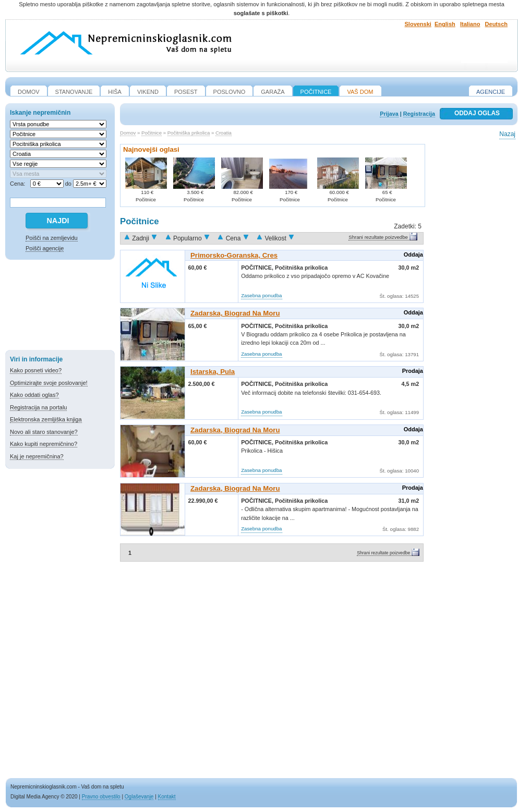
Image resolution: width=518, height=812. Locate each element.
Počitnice (152, 133)
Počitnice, (258, 268)
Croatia (224, 133)
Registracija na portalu (38, 407)
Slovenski (418, 24)
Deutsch (496, 24)
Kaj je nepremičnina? (37, 456)
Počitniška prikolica (189, 133)
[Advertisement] (60, 307)
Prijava (389, 114)
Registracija (419, 114)
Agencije (491, 92)
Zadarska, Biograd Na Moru (235, 313)
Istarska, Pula (213, 372)
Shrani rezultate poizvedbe (378, 237)
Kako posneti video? (36, 370)
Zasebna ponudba (261, 295)
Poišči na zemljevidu (52, 238)
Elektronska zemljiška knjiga (46, 419)
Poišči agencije (45, 248)
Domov (128, 133)
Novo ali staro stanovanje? (44, 432)
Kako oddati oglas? (34, 395)
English (445, 24)
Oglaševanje (139, 797)
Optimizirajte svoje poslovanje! (49, 383)
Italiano (470, 24)
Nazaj (507, 134)
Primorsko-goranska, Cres (234, 255)
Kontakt (167, 797)
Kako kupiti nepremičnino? (44, 444)
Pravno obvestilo (101, 797)
